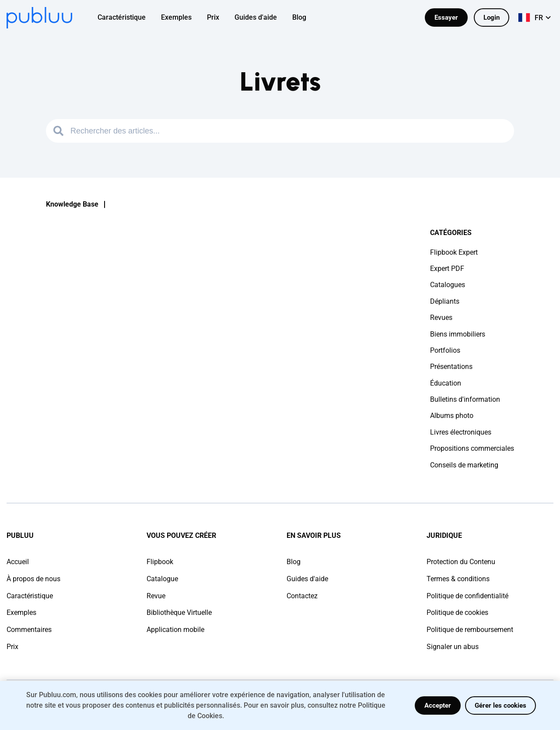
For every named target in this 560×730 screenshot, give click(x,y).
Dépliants (445, 301)
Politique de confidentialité (467, 596)
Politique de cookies (457, 612)
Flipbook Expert (454, 252)
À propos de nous (33, 579)
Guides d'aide (307, 579)
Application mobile (175, 630)
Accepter (438, 705)
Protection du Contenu (461, 562)
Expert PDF (447, 268)
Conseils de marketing (464, 465)
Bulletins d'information (465, 399)
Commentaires (29, 630)
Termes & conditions (458, 579)
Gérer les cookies (500, 705)
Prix (12, 647)
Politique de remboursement (470, 630)
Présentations (451, 367)
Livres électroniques (461, 432)
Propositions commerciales (472, 448)
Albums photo (452, 416)
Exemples (21, 612)
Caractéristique (30, 596)
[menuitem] (127, 18)
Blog (294, 562)
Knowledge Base (72, 204)
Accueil (18, 562)
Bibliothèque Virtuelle (179, 612)
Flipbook (160, 562)
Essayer (446, 18)
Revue (156, 596)
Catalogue (162, 579)
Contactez (302, 596)
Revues (441, 318)
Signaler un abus (453, 647)
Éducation (446, 383)
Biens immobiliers (458, 334)
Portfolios (445, 350)
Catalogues (448, 285)
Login (492, 18)
